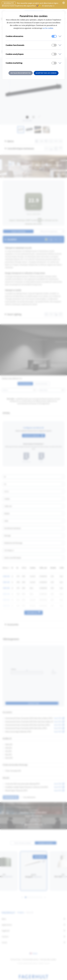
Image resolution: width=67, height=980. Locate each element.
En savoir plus (48, 6)
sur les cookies (48, 28)
